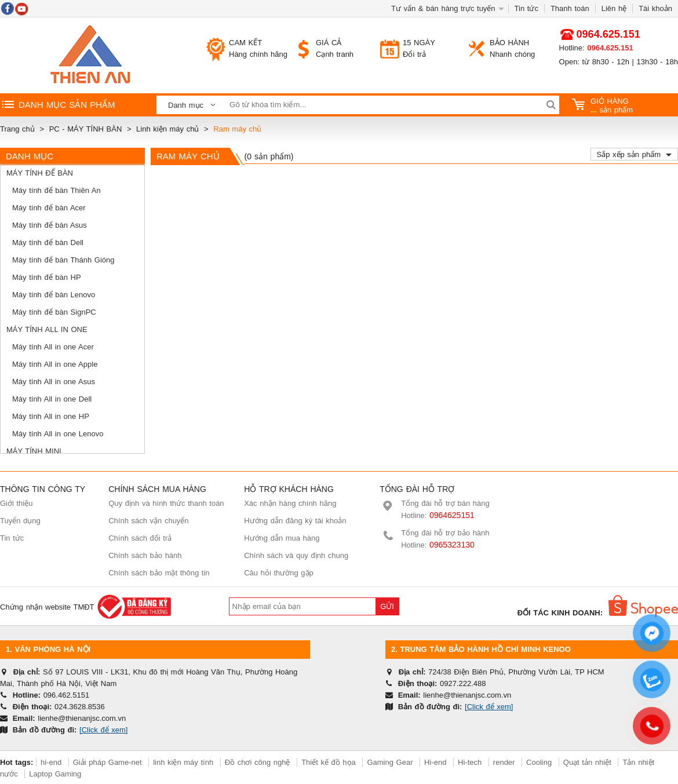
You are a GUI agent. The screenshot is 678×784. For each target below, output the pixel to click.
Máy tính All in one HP (51, 416)
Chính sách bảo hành (145, 555)
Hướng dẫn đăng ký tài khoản (295, 521)
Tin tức (526, 8)
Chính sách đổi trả (140, 538)
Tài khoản (655, 8)
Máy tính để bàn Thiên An (57, 190)
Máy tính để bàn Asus (50, 225)
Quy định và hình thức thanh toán (166, 503)
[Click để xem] (103, 730)
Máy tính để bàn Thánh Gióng (63, 260)
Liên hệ (614, 8)
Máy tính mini (34, 451)
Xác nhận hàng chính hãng (290, 503)
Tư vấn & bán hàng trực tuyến (443, 8)
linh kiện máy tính (183, 762)
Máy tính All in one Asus (54, 382)
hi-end (51, 762)
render (504, 762)
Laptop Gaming (55, 774)
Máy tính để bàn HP (47, 277)
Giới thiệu (16, 503)
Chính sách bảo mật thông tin (159, 573)
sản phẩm (603, 105)
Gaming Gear (391, 762)
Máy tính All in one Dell (52, 399)
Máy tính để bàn (40, 173)
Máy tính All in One (47, 329)
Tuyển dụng (20, 521)
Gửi (387, 606)
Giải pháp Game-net (107, 762)
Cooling (539, 762)
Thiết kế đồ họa (329, 762)
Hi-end (435, 762)
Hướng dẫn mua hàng (282, 538)
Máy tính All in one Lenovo (58, 434)
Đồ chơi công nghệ (258, 762)
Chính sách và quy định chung (296, 555)
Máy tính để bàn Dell (48, 243)
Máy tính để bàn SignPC (54, 312)
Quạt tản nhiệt (587, 762)
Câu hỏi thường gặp (279, 573)
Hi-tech (470, 762)
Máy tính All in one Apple (55, 364)
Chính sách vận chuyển (148, 521)
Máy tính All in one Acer (53, 347)
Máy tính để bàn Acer (49, 208)
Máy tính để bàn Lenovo (54, 295)
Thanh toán (570, 8)
